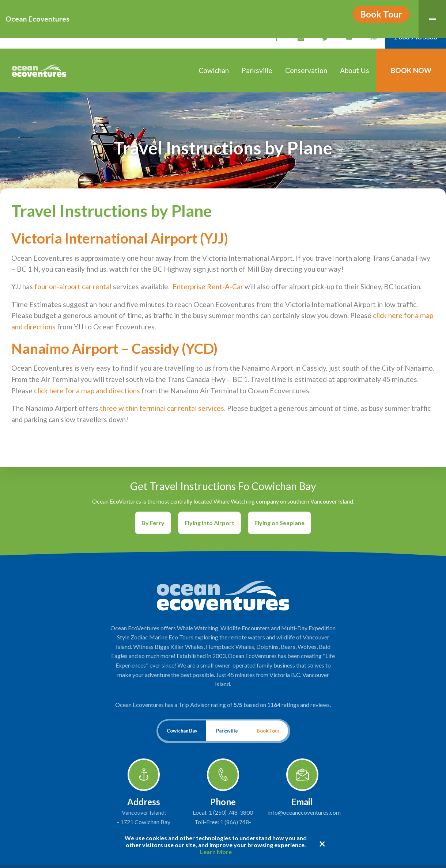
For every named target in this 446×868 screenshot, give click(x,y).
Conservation (306, 70)
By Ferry (153, 523)
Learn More (216, 852)
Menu (438, 10)
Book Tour (381, 14)
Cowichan (214, 70)
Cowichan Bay (182, 731)
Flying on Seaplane (279, 523)
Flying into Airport (209, 523)
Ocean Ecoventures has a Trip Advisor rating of (223, 705)
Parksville (257, 70)
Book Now (411, 70)
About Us (355, 70)
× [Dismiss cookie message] (322, 843)
